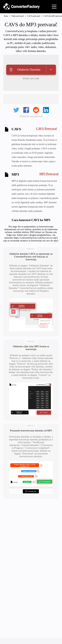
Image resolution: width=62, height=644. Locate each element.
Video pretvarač (18, 16)
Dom (6, 16)
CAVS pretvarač (34, 16)
